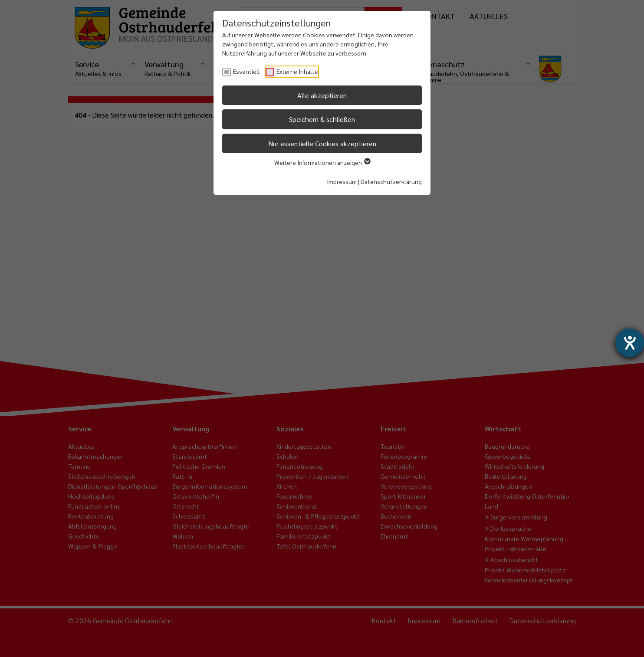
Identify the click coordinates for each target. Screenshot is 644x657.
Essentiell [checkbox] (246, 71)
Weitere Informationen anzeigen (322, 162)
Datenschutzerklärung (391, 181)
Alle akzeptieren (322, 95)
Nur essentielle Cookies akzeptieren (322, 143)
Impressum (342, 181)
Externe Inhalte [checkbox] (297, 71)
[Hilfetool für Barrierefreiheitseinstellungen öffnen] (630, 343)
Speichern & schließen (322, 119)
